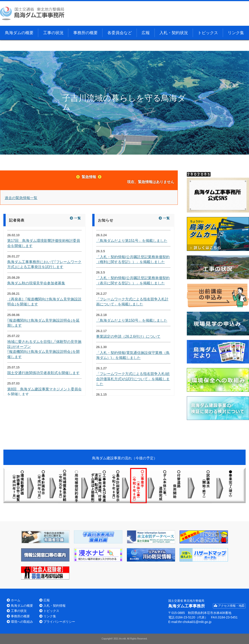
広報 (146, 33)
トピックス (208, 33)
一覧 (78, 218)
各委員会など (120, 33)
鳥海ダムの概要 (19, 33)
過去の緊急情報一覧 (21, 198)
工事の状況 (53, 33)
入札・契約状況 (174, 33)
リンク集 (236, 33)
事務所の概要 (85, 33)
